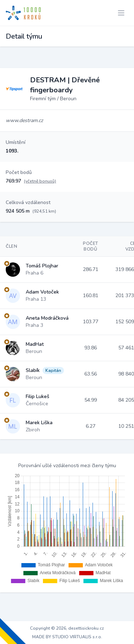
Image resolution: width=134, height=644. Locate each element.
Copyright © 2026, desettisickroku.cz (67, 628)
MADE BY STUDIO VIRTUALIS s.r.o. (67, 637)
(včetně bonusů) (40, 181)
